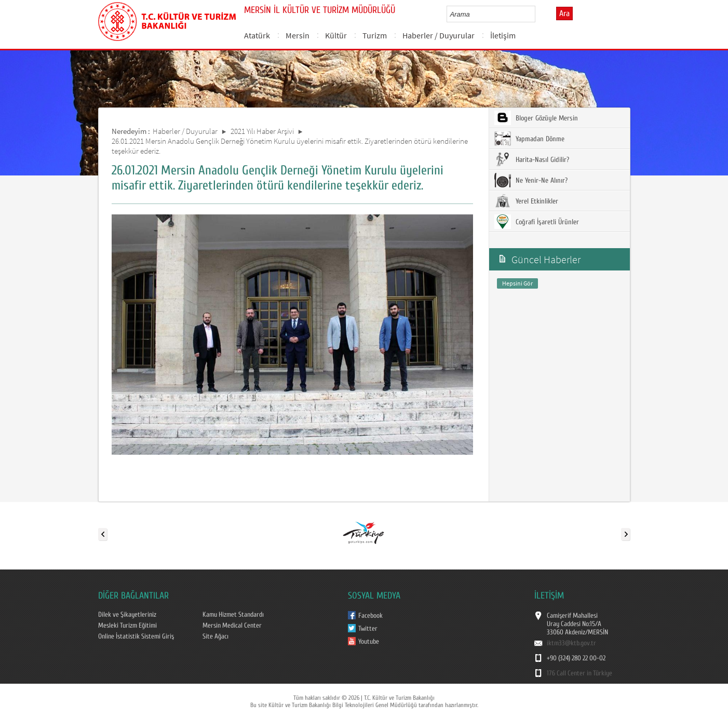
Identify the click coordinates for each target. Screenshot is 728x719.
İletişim (503, 35)
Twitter (368, 629)
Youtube (369, 642)
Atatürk (257, 35)
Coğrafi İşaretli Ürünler (537, 222)
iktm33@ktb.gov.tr (571, 643)
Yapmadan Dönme (529, 139)
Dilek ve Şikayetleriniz (127, 615)
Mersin (298, 35)
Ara (564, 13)
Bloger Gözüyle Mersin (536, 118)
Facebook (370, 616)
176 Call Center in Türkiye (579, 673)
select (538, 14)
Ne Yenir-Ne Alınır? (531, 180)
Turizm (375, 35)
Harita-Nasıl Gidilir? (532, 159)
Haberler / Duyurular (439, 35)
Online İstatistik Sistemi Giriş (136, 636)
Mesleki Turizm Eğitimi (127, 626)
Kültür (336, 35)
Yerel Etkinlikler (526, 201)
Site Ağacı (215, 636)
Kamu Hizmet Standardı (233, 615)
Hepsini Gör (517, 283)
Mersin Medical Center (232, 626)
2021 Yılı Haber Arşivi (262, 131)
